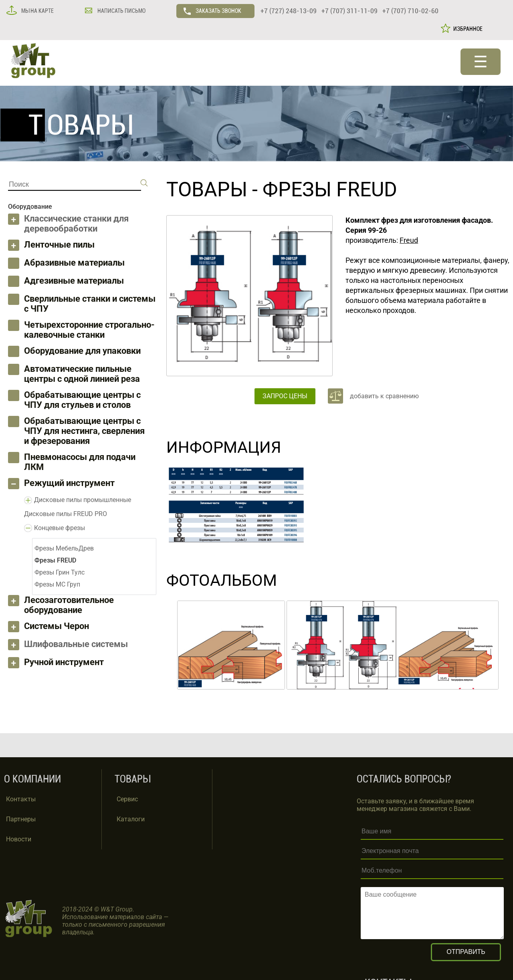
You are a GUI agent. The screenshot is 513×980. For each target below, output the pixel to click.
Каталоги (131, 819)
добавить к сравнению (384, 396)
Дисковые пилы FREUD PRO (66, 514)
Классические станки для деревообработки (76, 224)
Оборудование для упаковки (82, 351)
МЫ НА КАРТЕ (37, 11)
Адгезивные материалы (74, 281)
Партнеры (21, 819)
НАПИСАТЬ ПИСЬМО (121, 11)
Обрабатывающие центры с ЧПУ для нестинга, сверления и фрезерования (84, 431)
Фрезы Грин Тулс (60, 572)
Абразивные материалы (74, 263)
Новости (19, 839)
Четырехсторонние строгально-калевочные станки (89, 330)
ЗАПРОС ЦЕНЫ (285, 396)
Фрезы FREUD (330, 190)
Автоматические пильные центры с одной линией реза (82, 374)
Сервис (127, 799)
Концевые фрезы (60, 528)
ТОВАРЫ (207, 190)
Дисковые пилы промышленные (83, 500)
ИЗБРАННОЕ (467, 29)
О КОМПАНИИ (32, 779)
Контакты (21, 799)
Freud (409, 240)
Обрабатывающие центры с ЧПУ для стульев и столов (82, 400)
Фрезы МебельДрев (64, 548)
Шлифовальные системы (76, 644)
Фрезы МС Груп (57, 584)
